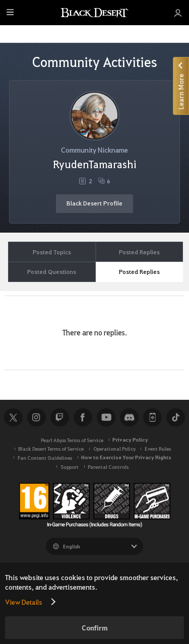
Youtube (106, 417)
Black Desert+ (152, 417)
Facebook (83, 417)
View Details (24, 602)
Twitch (59, 417)
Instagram (36, 417)
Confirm (95, 628)
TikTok (175, 417)
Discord (129, 417)
